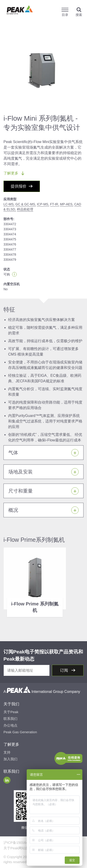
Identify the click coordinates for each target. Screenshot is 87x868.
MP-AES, (67, 204)
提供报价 (19, 186)
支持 (7, 752)
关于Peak (11, 712)
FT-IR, (55, 204)
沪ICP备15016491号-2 (21, 843)
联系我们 (10, 719)
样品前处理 (25, 209)
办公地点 (10, 725)
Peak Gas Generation (20, 732)
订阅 (65, 670)
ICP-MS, (43, 204)
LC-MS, (9, 204)
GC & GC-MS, (26, 204)
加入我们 (10, 759)
